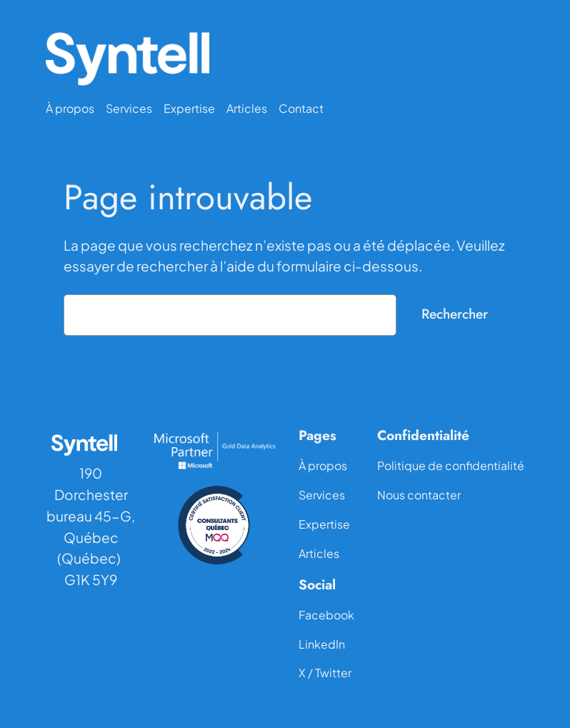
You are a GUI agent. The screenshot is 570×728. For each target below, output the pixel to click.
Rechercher (455, 314)
